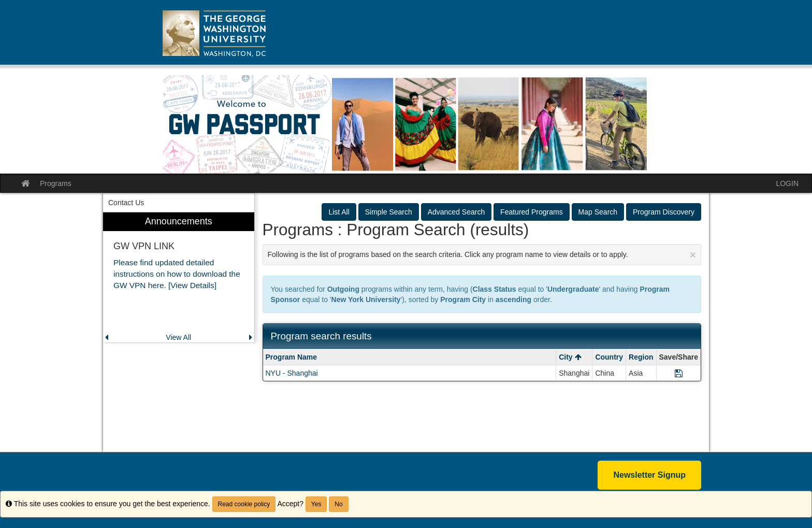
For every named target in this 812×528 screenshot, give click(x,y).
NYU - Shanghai (292, 373)
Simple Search (389, 212)
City (570, 357)
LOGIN (787, 183)
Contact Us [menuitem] (126, 203)
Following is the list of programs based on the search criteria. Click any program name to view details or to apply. (482, 255)
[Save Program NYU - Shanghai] (679, 373)
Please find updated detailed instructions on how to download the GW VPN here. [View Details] (177, 274)
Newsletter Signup (649, 475)
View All (178, 337)
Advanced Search (456, 212)
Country (609, 357)
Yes (316, 504)
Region (641, 357)
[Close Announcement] (693, 255)
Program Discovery (664, 212)
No (338, 504)
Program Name (292, 357)
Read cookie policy (244, 504)
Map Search (598, 212)
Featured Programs (532, 212)
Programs (56, 183)
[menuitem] (179, 277)
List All (339, 212)
